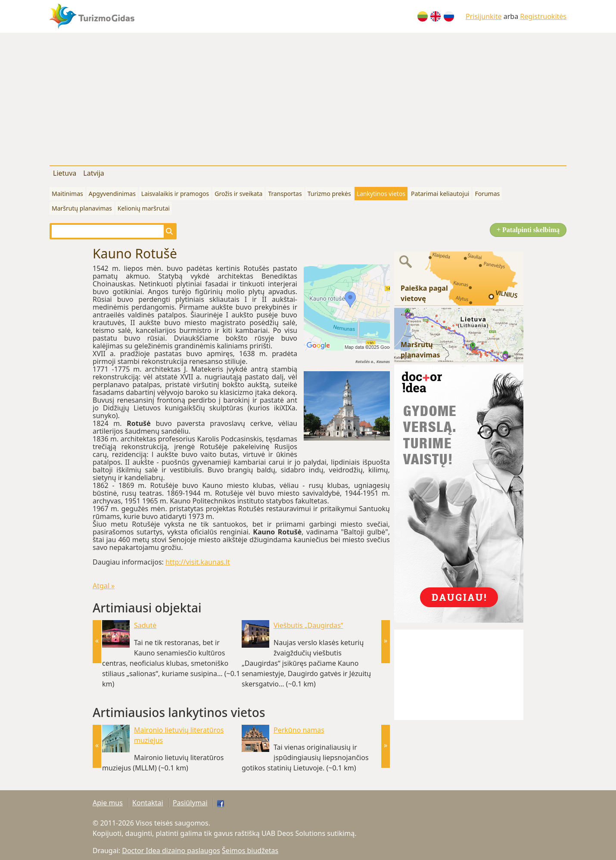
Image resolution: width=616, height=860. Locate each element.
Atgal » (104, 586)
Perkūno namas (299, 730)
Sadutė (145, 625)
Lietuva (65, 173)
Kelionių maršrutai (144, 208)
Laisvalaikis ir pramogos (175, 194)
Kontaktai (148, 803)
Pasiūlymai (190, 803)
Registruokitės (543, 16)
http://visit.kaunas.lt (198, 562)
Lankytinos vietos (381, 194)
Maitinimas (67, 194)
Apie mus (108, 803)
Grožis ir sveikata (238, 194)
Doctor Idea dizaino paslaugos (171, 851)
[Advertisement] (308, 97)
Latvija (94, 173)
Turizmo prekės (329, 194)
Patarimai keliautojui (440, 194)
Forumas (487, 194)
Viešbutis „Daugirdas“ (308, 625)
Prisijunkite (484, 16)
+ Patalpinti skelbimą (528, 230)
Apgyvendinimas (112, 194)
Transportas (285, 194)
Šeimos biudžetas (250, 851)
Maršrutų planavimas (82, 208)
